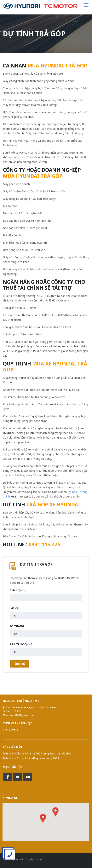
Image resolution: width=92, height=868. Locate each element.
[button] (55, 812)
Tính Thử (20, 664)
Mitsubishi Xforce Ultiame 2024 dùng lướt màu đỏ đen (37, 753)
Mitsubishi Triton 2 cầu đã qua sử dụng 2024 (31, 758)
